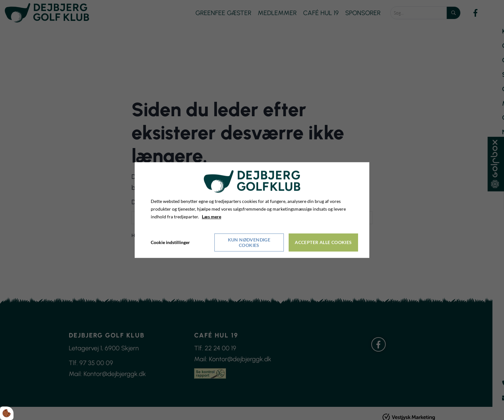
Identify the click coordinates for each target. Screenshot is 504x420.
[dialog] (252, 210)
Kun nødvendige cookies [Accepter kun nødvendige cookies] (249, 242)
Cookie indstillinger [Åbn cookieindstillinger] (170, 242)
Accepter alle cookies (323, 242)
